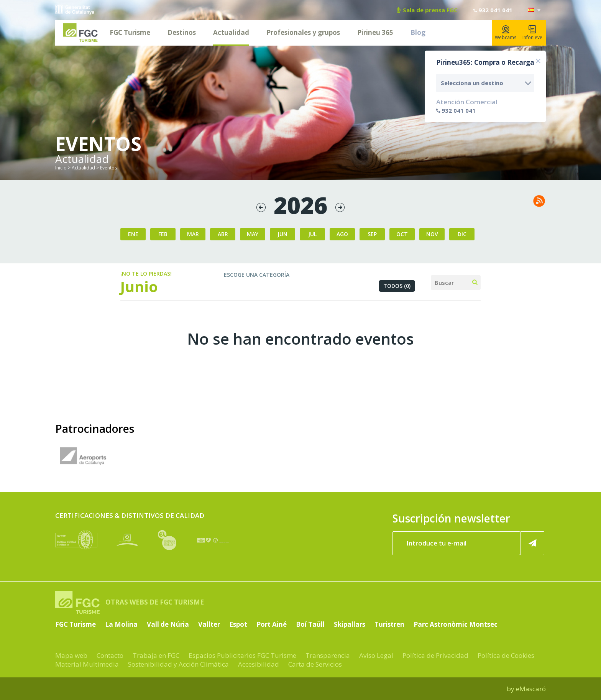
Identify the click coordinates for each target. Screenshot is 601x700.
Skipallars (350, 624)
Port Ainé (272, 624)
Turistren (389, 624)
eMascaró (531, 689)
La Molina (121, 624)
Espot (238, 624)
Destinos (182, 32)
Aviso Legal (376, 655)
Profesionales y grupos (303, 32)
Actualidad (231, 32)
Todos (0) (397, 286)
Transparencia (328, 655)
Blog (418, 32)
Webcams (506, 33)
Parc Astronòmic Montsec (456, 624)
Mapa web (71, 655)
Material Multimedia (87, 664)
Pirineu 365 (375, 32)
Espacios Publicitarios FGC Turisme (242, 655)
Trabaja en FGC (156, 655)
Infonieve (532, 33)
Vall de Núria (168, 624)
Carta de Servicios (315, 664)
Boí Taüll (310, 624)
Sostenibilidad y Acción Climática (178, 664)
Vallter (209, 624)
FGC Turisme (130, 32)
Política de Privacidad (435, 655)
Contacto (110, 655)
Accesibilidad (259, 664)
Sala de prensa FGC (427, 10)
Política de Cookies (506, 655)
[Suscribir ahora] (532, 543)
